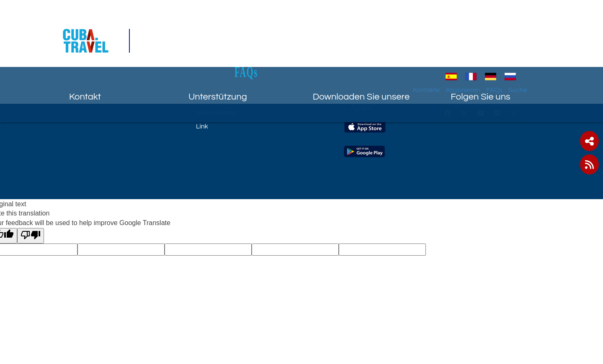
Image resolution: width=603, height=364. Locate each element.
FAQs (301, 26)
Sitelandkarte (216, 113)
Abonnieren (481, 44)
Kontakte (444, 44)
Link (202, 126)
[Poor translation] (31, 236)
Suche (536, 44)
